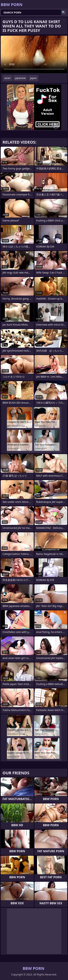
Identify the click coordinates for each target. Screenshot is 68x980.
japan (33, 78)
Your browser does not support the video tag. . (34, 54)
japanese (20, 78)
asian (8, 78)
